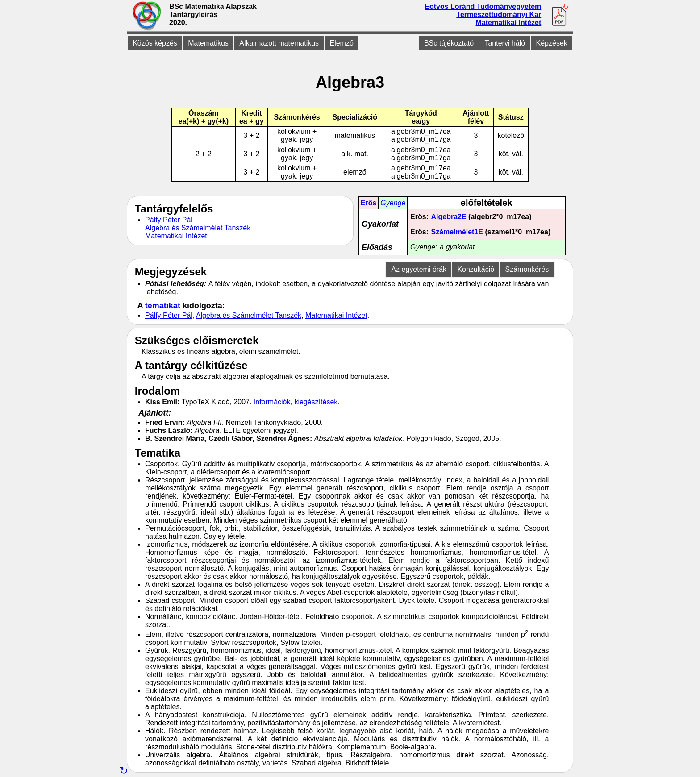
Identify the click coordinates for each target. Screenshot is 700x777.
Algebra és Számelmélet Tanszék (198, 228)
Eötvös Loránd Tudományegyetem (483, 6)
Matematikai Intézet (509, 23)
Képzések (552, 43)
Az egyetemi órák (419, 269)
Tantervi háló (505, 43)
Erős (369, 203)
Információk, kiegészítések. (297, 402)
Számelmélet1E (457, 232)
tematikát (163, 306)
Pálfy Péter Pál (169, 220)
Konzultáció (476, 269)
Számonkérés (527, 269)
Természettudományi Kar (499, 15)
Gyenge (393, 203)
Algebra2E (449, 217)
